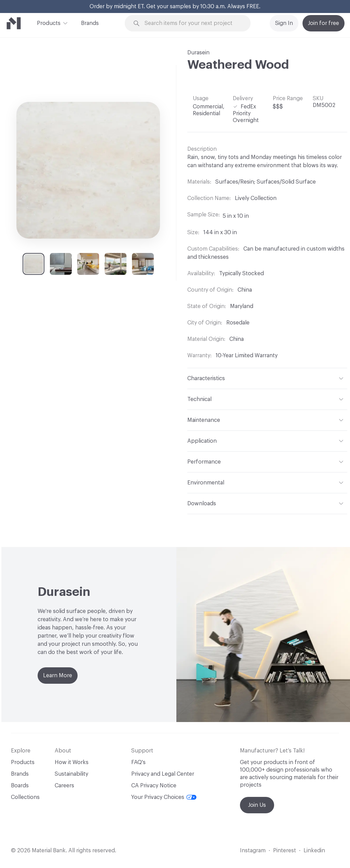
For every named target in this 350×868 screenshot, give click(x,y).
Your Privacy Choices (164, 797)
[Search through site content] (192, 23)
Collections (25, 797)
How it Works (72, 762)
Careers (64, 786)
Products (49, 23)
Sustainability (71, 774)
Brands (90, 23)
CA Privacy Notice (154, 786)
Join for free (324, 23)
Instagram (253, 851)
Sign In (284, 23)
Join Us (257, 805)
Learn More (58, 676)
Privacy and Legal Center (163, 774)
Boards (20, 786)
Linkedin (314, 851)
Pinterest (285, 851)
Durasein (198, 53)
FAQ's (138, 762)
